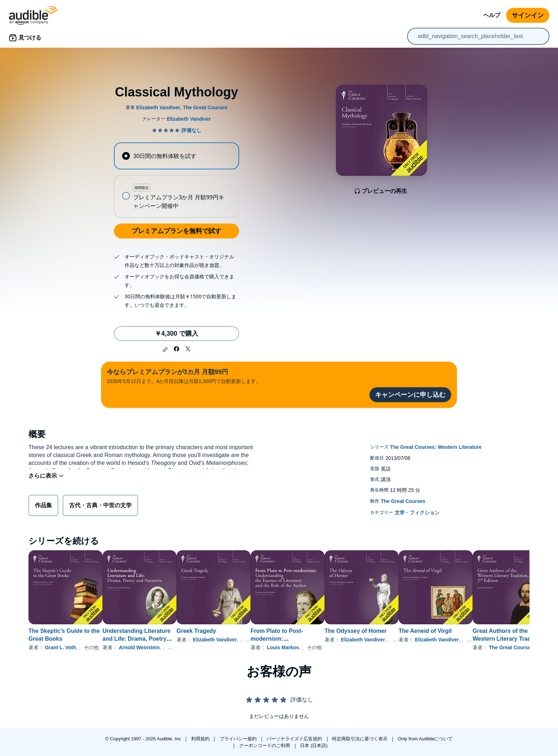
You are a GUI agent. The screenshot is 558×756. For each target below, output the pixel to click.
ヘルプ (492, 15)
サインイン (528, 15)
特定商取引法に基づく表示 (360, 739)
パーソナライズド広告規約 (295, 739)
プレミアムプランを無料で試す (177, 231)
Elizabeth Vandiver (238, 640)
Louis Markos (317, 647)
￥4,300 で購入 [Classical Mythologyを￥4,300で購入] (177, 334)
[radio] (177, 156)
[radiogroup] (177, 180)
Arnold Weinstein (151, 647)
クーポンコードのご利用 (265, 745)
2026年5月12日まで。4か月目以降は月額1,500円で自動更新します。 (184, 376)
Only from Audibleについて (425, 739)
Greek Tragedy (219, 631)
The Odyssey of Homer (401, 631)
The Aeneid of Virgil (482, 631)
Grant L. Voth (60, 647)
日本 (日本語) (314, 745)
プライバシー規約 (239, 739)
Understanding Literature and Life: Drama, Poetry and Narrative (148, 639)
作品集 (43, 507)
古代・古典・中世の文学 (100, 507)
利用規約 (201, 739)
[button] (165, 350)
